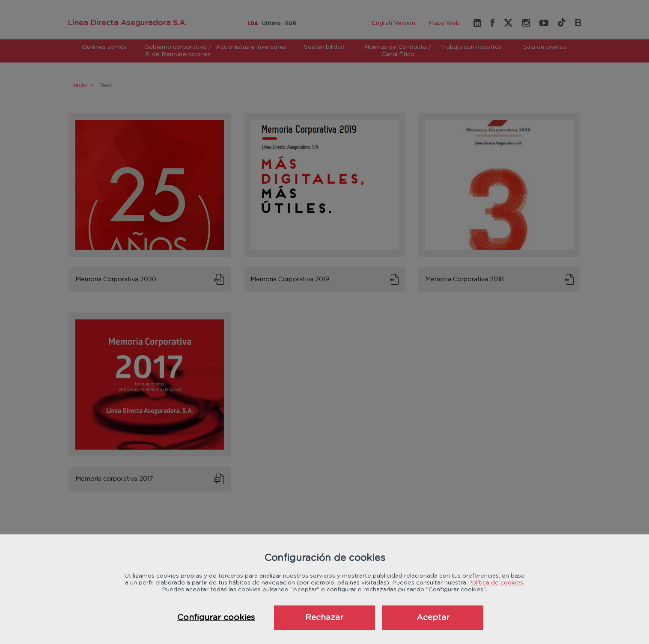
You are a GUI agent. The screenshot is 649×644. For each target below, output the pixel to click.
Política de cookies (496, 583)
